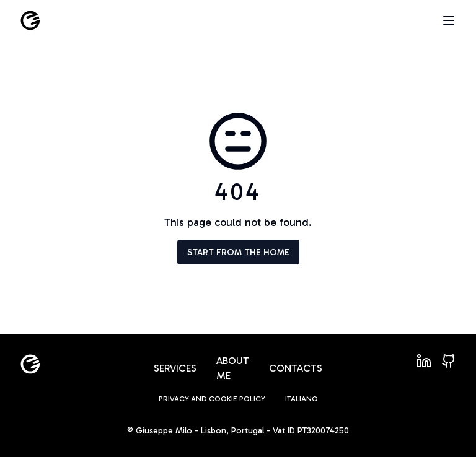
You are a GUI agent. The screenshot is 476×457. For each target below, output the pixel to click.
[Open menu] (449, 20)
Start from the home (238, 252)
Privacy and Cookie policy (212, 399)
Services (175, 368)
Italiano (302, 399)
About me (233, 368)
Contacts (296, 368)
